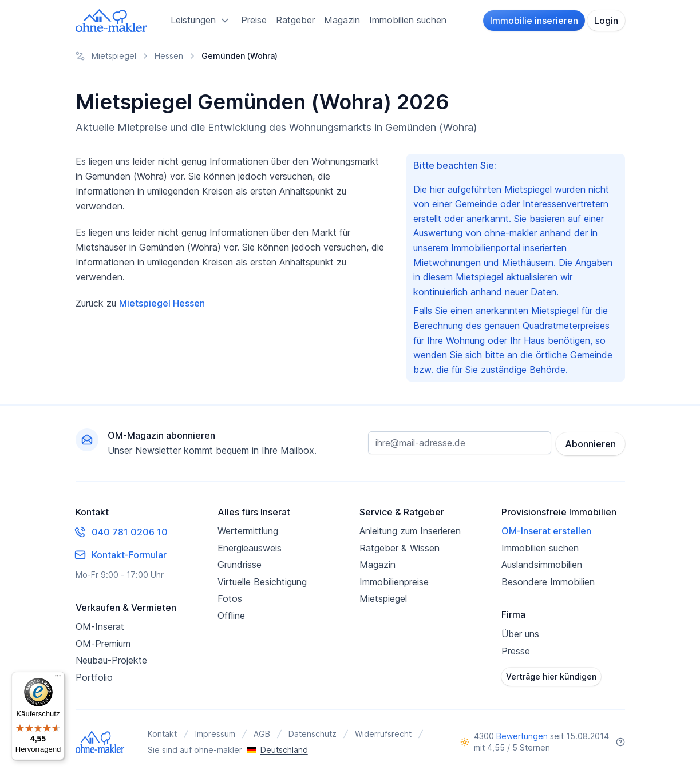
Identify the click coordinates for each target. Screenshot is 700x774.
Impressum (215, 734)
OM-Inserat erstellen (546, 531)
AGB (262, 734)
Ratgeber (295, 20)
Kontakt (162, 734)
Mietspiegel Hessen (162, 303)
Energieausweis (250, 548)
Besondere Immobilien (548, 582)
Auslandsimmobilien (542, 565)
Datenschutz (313, 734)
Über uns (520, 634)
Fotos (230, 598)
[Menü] (58, 678)
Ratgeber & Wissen (400, 548)
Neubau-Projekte (111, 660)
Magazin (342, 20)
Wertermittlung (248, 531)
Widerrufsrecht (383, 734)
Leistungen (201, 21)
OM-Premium (103, 644)
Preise (254, 20)
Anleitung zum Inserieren (410, 531)
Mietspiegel (383, 598)
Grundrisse (240, 565)
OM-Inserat (100, 626)
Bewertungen (522, 736)
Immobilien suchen (408, 20)
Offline (231, 616)
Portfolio (94, 677)
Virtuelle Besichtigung (262, 582)
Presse (516, 651)
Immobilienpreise (394, 582)
